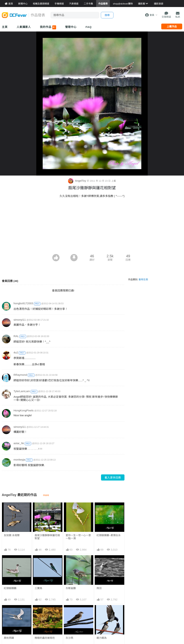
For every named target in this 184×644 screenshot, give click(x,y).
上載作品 (172, 26)
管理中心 (71, 27)
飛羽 (99, 588)
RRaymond (20, 375)
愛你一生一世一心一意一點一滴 (78, 537)
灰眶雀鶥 (71, 588)
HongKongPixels (24, 410)
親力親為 (102, 612)
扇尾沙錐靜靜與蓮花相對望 (47, 537)
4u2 (16, 352)
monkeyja (19, 460)
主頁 (5, 27)
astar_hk (19, 443)
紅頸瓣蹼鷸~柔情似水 (109, 535)
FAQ (89, 27)
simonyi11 (20, 320)
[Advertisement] (92, 227)
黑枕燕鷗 (9, 638)
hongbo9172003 (23, 303)
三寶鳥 (38, 588)
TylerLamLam (22, 391)
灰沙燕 (69, 612)
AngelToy (77, 181)
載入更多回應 (113, 478)
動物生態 (143, 280)
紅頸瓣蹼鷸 (10, 588)
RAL (16, 336)
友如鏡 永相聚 (12, 535)
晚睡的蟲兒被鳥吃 (45, 638)
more (46, 495)
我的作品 (48, 27)
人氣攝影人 (24, 27)
